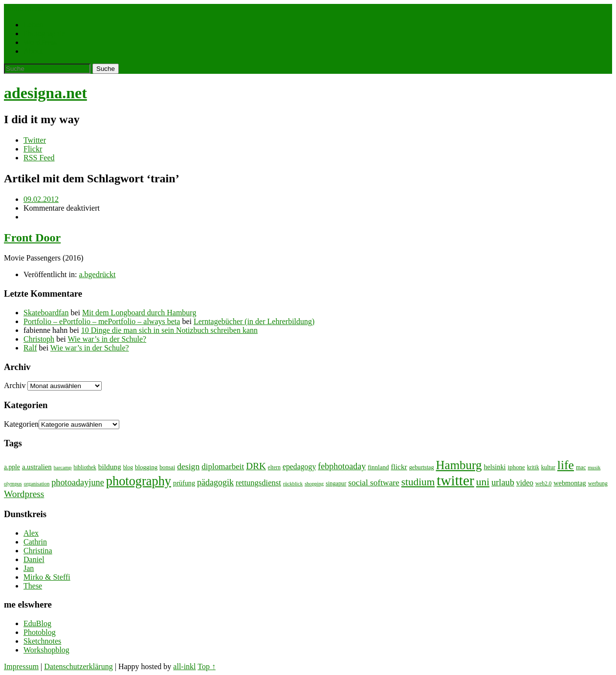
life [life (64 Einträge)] (566, 465)
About (33, 51)
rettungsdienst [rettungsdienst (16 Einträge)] (258, 483)
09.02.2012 (41, 199)
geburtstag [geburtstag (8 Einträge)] (422, 467)
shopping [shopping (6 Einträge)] (314, 484)
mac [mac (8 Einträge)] (581, 467)
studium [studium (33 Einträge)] (418, 482)
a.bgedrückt (97, 274)
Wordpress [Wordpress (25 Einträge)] (24, 494)
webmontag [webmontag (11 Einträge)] (570, 483)
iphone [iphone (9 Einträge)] (517, 467)
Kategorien (21, 424)
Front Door (32, 238)
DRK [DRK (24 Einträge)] (256, 466)
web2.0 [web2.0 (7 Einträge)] (543, 483)
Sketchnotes (42, 641)
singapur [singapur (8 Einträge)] (336, 483)
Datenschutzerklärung (78, 666)
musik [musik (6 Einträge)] (594, 468)
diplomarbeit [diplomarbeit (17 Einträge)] (223, 467)
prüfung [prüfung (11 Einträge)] (184, 483)
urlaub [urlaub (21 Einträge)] (503, 482)
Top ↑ (207, 666)
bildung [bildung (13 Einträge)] (110, 467)
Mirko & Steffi (47, 577)
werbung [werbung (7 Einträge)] (598, 483)
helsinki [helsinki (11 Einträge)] (495, 467)
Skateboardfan (46, 313)
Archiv (15, 385)
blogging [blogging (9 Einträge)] (146, 467)
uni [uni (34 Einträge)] (483, 482)
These (33, 586)
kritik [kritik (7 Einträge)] (533, 467)
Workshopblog (46, 650)
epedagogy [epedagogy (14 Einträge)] (299, 467)
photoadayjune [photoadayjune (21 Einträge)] (78, 482)
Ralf (30, 348)
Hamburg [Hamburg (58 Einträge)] (459, 465)
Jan (29, 568)
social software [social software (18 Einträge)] (374, 483)
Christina (38, 551)
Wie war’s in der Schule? (107, 339)
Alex (31, 533)
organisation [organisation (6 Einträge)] (37, 484)
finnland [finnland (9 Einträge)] (378, 467)
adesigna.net (45, 93)
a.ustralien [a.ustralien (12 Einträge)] (37, 467)
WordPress (40, 42)
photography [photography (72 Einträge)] (139, 481)
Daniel (34, 559)
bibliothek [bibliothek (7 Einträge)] (85, 467)
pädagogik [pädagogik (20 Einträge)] (215, 482)
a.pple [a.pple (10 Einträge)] (12, 467)
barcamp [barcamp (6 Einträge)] (63, 468)
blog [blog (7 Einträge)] (128, 467)
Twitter (35, 140)
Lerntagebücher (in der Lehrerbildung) (254, 321)
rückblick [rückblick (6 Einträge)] (293, 484)
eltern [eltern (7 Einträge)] (274, 467)
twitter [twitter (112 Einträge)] (455, 480)
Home (13, 8)
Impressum (21, 666)
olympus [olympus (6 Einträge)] (13, 484)
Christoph (39, 339)
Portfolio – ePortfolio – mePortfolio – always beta (102, 321)
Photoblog (40, 632)
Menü (34, 8)
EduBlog (37, 623)
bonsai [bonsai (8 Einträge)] (167, 467)
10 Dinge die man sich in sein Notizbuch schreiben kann (169, 330)
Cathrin (35, 542)
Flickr (33, 149)
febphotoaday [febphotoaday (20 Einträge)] (342, 466)
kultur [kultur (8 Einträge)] (548, 467)
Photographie (44, 33)
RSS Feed (39, 158)
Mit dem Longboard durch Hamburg (139, 313)
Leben (33, 25)
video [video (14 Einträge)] (525, 483)
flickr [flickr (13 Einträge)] (399, 467)
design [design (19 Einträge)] (188, 466)
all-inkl (184, 666)
